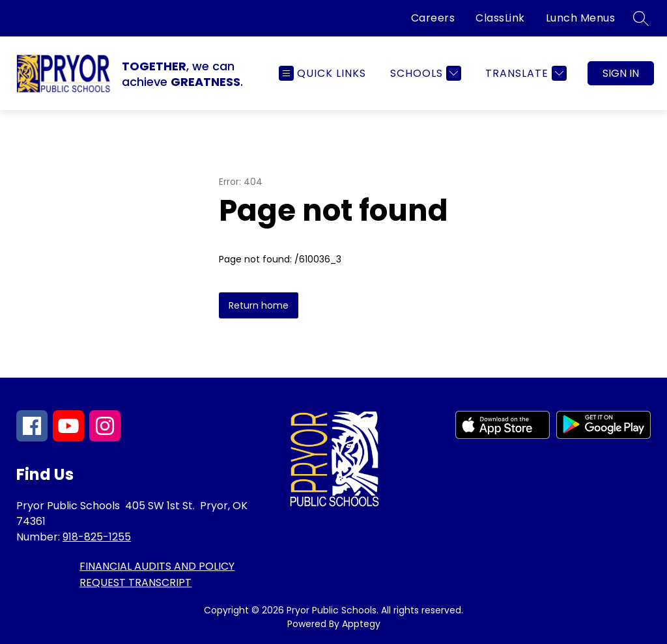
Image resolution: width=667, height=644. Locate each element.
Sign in (621, 73)
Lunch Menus (581, 18)
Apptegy (361, 624)
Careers (433, 18)
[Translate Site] (524, 73)
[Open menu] (322, 73)
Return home (259, 305)
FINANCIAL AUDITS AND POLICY (157, 566)
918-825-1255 (97, 537)
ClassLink (500, 18)
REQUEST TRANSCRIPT (135, 582)
